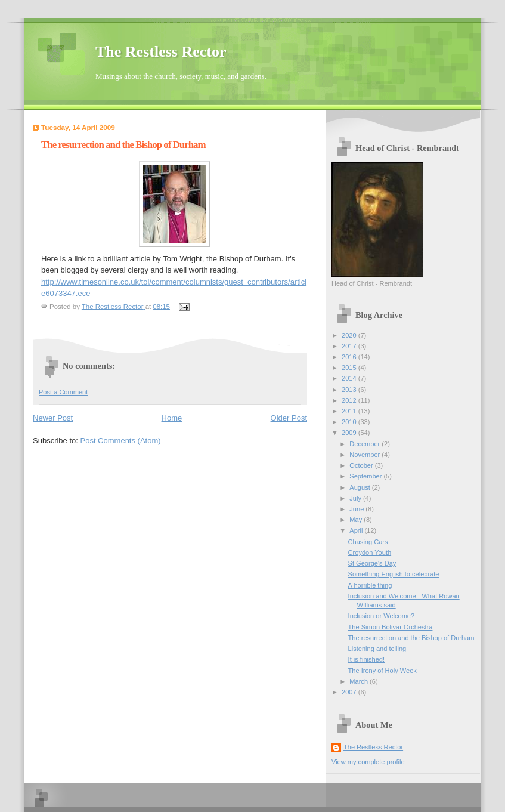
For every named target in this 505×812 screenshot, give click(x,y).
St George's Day (372, 563)
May (357, 520)
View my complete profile (368, 762)
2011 (350, 411)
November (365, 455)
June (357, 509)
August (360, 487)
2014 (350, 378)
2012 (350, 400)
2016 (350, 357)
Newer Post (53, 418)
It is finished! (366, 659)
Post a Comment (63, 392)
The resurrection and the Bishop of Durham (411, 638)
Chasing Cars (368, 542)
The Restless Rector (161, 52)
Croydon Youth (370, 552)
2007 (350, 692)
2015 (350, 368)
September (366, 476)
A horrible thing (370, 585)
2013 (350, 390)
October (362, 465)
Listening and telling (377, 649)
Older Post (289, 418)
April (357, 530)
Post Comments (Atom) (121, 441)
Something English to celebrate (394, 574)
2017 (350, 346)
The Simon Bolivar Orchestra (391, 627)
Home (172, 418)
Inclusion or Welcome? (382, 616)
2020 (350, 335)
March (360, 681)
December (365, 444)
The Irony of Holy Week (382, 671)
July (356, 498)
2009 (350, 433)
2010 (350, 422)
